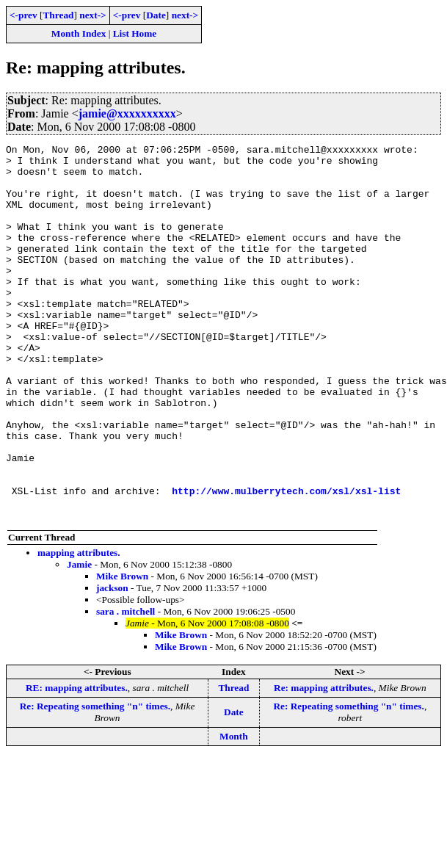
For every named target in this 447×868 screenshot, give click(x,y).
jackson (112, 663)
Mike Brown (122, 651)
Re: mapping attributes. (324, 763)
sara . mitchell (126, 686)
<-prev (23, 15)
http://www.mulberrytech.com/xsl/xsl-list (286, 561)
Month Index (79, 33)
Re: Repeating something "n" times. (95, 781)
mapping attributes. (79, 628)
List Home (135, 33)
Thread (58, 15)
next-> (92, 15)
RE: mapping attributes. (77, 763)
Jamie (79, 639)
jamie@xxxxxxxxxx (127, 113)
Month (234, 811)
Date (156, 15)
